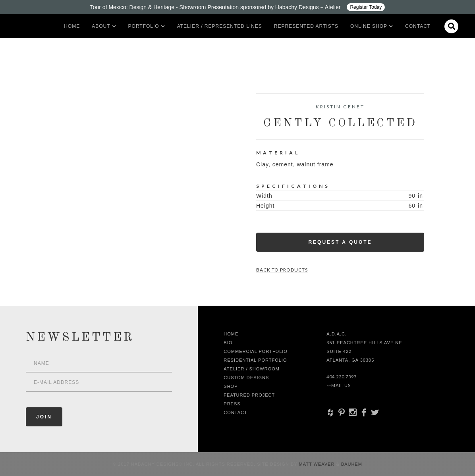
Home (72, 26)
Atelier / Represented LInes (220, 26)
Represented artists (306, 26)
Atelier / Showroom (252, 369)
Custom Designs (246, 378)
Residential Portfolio (255, 360)
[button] (101, 26)
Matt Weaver (318, 464)
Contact (418, 26)
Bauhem (351, 464)
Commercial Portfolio (256, 351)
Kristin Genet (340, 107)
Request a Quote (340, 242)
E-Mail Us (339, 385)
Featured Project (249, 395)
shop (231, 386)
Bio (228, 343)
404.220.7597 (342, 377)
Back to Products (282, 270)
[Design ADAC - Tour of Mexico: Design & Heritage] (237, 7)
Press (232, 404)
